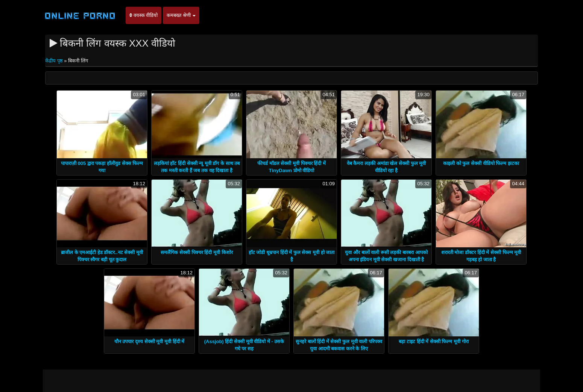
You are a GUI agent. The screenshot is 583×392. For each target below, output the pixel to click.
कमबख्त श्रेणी (181, 15)
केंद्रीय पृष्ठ (55, 61)
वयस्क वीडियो (143, 15)
